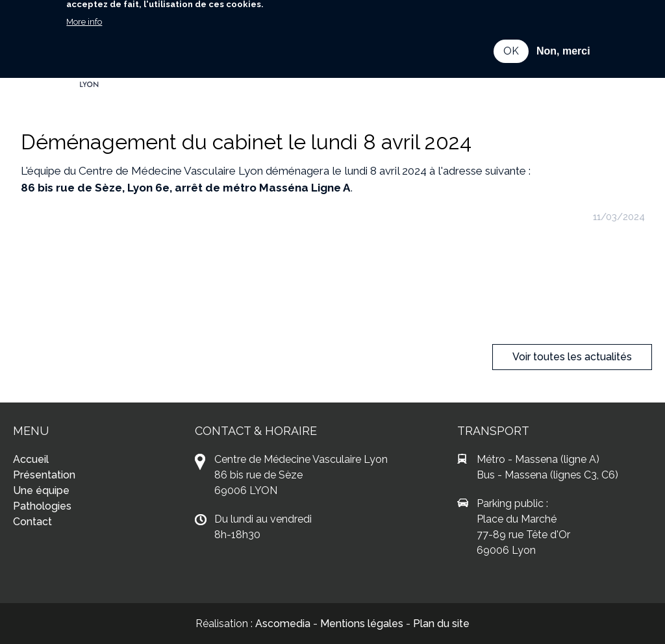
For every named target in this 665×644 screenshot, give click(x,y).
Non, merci (563, 40)
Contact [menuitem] (212, 74)
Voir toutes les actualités (572, 357)
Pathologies (42, 506)
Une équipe (41, 490)
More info (84, 11)
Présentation (44, 475)
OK (511, 40)
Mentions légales (362, 624)
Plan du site (441, 624)
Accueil (31, 459)
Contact (32, 522)
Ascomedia (283, 624)
